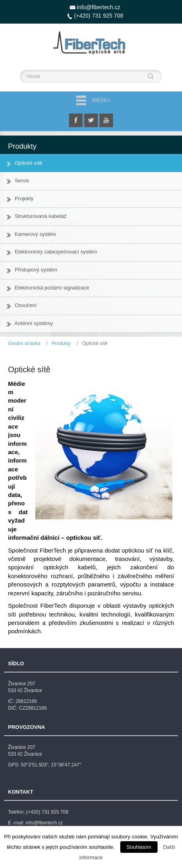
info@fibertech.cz (99, 7)
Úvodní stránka (24, 343)
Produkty (61, 343)
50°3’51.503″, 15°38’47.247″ (51, 765)
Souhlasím (139, 847)
